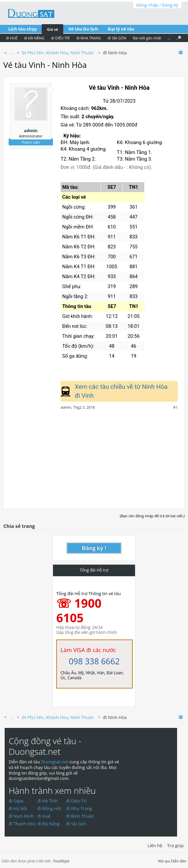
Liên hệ (155, 845)
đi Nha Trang (79, 808)
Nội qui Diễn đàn (172, 861)
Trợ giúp (175, 845)
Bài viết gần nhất (147, 38)
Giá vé (53, 29)
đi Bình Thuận (80, 816)
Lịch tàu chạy (23, 29)
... (169, 38)
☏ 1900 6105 (79, 611)
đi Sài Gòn (76, 824)
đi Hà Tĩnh (47, 801)
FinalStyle (61, 861)
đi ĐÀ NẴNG (34, 38)
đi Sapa (16, 801)
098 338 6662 (94, 661)
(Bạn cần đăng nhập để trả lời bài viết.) (152, 516)
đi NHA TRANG (89, 38)
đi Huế (44, 816)
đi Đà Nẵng (48, 824)
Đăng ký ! (94, 548)
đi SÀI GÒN (117, 38)
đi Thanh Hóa (22, 824)
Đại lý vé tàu (121, 29)
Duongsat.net (55, 762)
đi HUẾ (12, 38)
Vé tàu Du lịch (83, 29)
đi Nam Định (21, 816)
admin (31, 130)
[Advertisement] (94, 456)
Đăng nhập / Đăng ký (157, 5)
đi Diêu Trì (76, 801)
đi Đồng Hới (49, 808)
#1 (176, 407)
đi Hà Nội (18, 808)
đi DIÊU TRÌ (60, 38)
